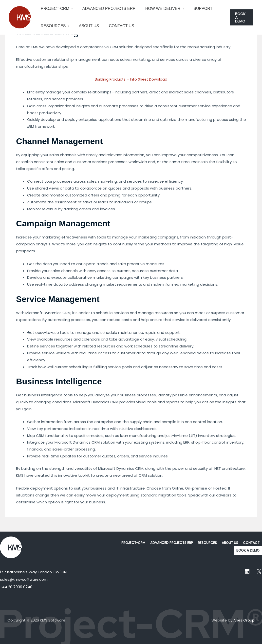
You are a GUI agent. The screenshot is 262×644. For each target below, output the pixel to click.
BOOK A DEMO (247, 551)
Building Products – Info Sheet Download (131, 79)
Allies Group (244, 620)
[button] (241, 17)
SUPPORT (196, 9)
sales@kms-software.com (24, 579)
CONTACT (251, 543)
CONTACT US (117, 26)
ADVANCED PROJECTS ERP (106, 9)
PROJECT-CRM (54, 9)
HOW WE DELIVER (158, 9)
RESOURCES (52, 26)
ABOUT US (86, 26)
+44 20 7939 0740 (16, 587)
